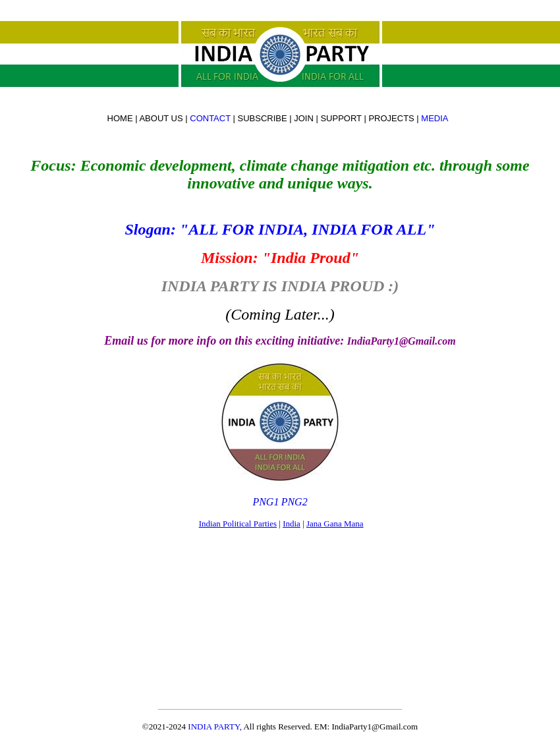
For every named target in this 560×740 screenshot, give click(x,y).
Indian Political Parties (238, 524)
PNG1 (266, 502)
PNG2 (294, 502)
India (292, 524)
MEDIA (435, 118)
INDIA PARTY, (215, 726)
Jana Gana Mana (335, 524)
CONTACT (210, 118)
